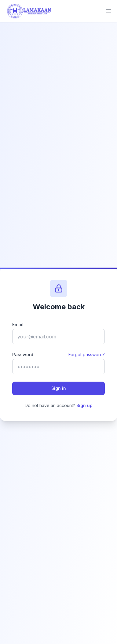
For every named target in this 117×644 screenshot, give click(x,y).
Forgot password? (87, 354)
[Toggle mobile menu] (108, 11)
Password (23, 354)
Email (18, 324)
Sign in (59, 388)
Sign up (84, 405)
